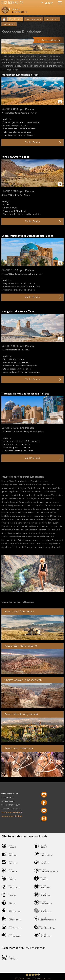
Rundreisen (15, 19)
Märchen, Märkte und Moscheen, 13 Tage (25, 394)
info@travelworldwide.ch (12, 812)
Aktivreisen (9, 24)
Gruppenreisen (34, 19)
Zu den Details (43, 143)
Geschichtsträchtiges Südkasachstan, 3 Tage (27, 236)
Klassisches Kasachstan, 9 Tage (20, 75)
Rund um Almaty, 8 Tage (15, 157)
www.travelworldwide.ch (12, 816)
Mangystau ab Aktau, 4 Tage (18, 312)
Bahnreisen (52, 19)
